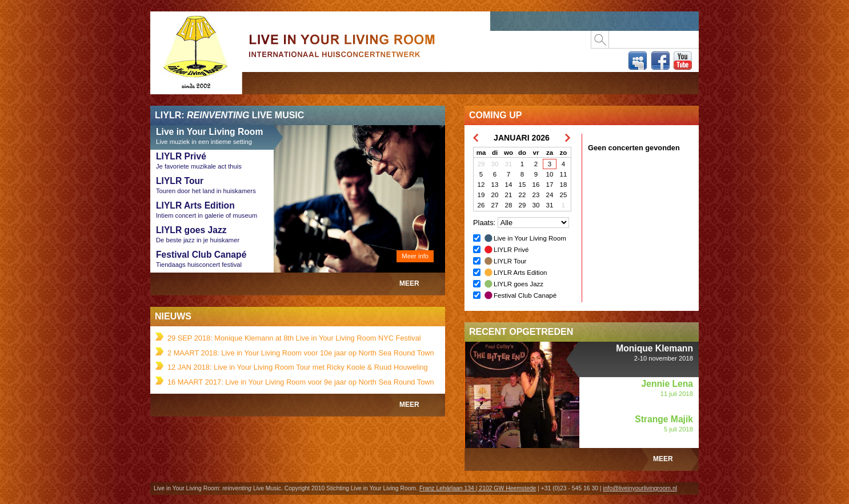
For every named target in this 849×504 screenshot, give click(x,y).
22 (522, 195)
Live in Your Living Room (196, 91)
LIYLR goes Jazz (518, 284)
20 (495, 195)
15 (522, 185)
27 (495, 205)
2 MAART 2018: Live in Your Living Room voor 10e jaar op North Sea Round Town (301, 353)
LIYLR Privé (511, 250)
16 (536, 185)
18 (564, 185)
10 (550, 174)
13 (495, 185)
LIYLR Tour (510, 261)
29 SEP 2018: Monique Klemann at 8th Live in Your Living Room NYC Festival (294, 338)
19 (481, 195)
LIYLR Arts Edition (520, 273)
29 (481, 164)
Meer (409, 283)
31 (509, 164)
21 (509, 195)
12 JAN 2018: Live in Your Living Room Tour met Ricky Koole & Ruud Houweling (298, 367)
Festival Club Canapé (525, 295)
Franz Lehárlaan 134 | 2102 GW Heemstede (478, 488)
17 (550, 185)
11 (564, 174)
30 (495, 164)
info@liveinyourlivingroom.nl (640, 488)
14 (509, 185)
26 (481, 205)
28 (509, 205)
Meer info (415, 256)
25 (564, 195)
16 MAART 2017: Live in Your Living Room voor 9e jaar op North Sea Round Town (301, 382)
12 (481, 185)
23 (536, 195)
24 (550, 195)
